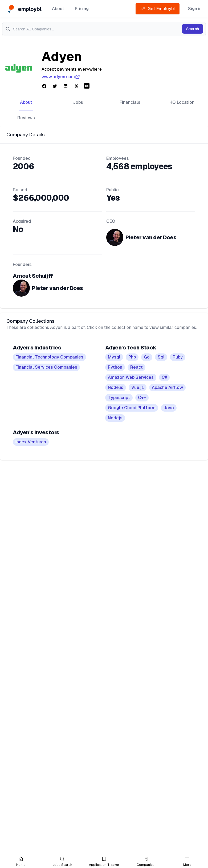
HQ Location (182, 102)
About (58, 9)
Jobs (78, 102)
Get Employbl (158, 9)
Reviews (26, 118)
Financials (130, 102)
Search (193, 29)
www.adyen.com (61, 77)
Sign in (195, 9)
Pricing (82, 9)
